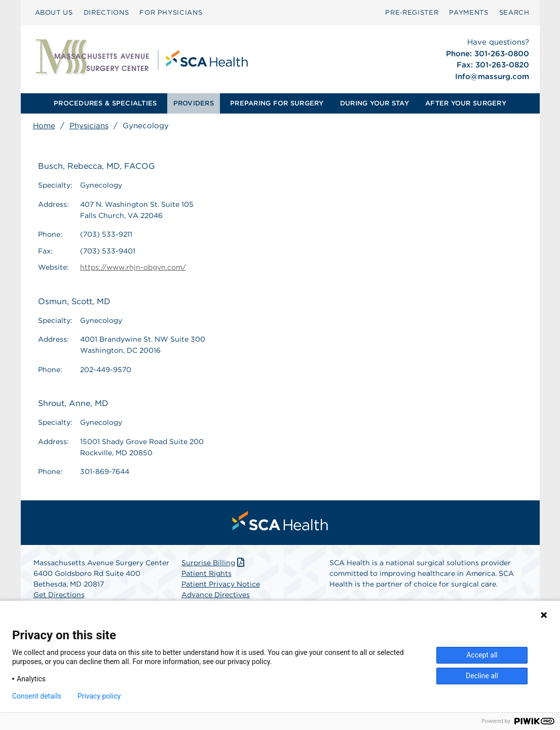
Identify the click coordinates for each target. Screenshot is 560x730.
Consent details (37, 696)
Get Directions (59, 595)
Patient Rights (207, 573)
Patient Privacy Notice (221, 584)
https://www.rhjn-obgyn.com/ (133, 267)
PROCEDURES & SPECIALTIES (105, 103)
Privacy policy (99, 696)
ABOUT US (54, 12)
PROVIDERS (194, 103)
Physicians (89, 126)
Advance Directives (216, 595)
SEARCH (514, 12)
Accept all (482, 655)
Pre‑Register (412, 12)
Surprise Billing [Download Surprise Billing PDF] (214, 563)
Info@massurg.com (492, 77)
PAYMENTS (469, 12)
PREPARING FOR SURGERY (277, 103)
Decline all (482, 676)
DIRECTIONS (106, 12)
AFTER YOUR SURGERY (466, 103)
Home (44, 126)
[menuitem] (54, 13)
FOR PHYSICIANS (171, 12)
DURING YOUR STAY (375, 103)
